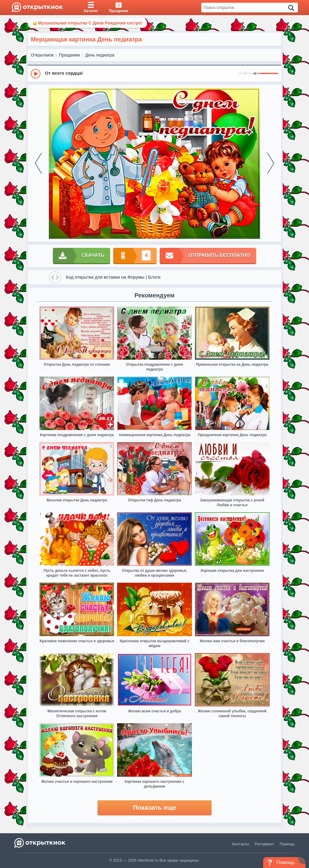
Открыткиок (42, 55)
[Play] (36, 74)
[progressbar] (268, 74)
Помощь (287, 844)
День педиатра (100, 55)
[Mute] (256, 74)
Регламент (264, 844)
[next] (271, 163)
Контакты (241, 844)
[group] (154, 73)
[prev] (38, 163)
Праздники (69, 55)
